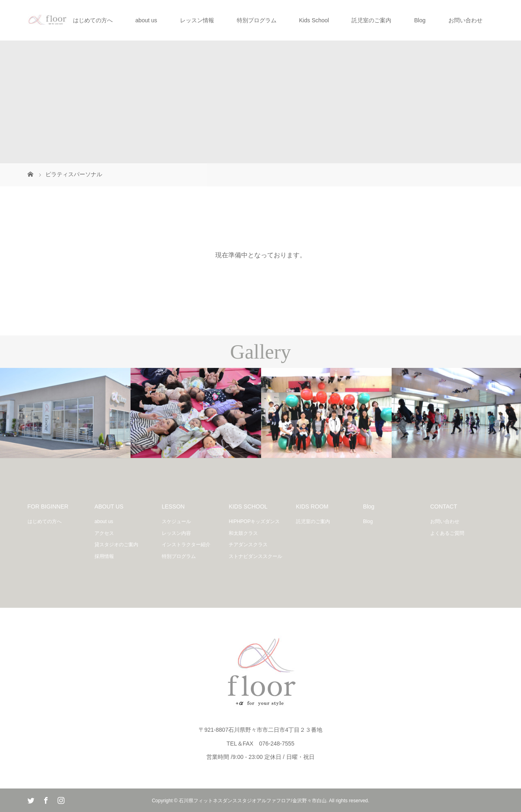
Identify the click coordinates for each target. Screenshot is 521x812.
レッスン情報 (197, 20)
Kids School (314, 20)
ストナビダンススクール (255, 556)
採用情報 (104, 556)
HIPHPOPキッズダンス (254, 521)
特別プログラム (257, 20)
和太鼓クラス (243, 533)
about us (146, 20)
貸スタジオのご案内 (116, 545)
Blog (420, 20)
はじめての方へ (93, 20)
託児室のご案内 (371, 20)
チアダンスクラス (248, 545)
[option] (65, 413)
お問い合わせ (465, 20)
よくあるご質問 (447, 533)
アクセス (104, 533)
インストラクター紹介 (186, 545)
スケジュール (176, 521)
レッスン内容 (176, 533)
